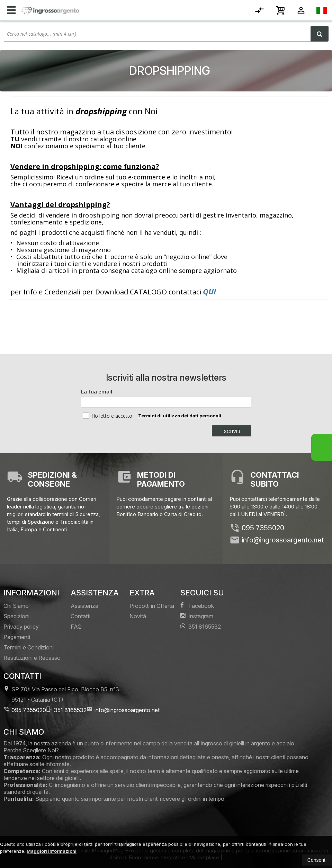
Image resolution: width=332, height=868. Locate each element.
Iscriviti (231, 431)
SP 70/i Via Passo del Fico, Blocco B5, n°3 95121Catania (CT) (61, 694)
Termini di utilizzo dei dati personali (180, 416)
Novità (138, 616)
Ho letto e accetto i (109, 416)
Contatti (80, 616)
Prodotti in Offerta (152, 606)
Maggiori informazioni (52, 851)
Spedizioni (16, 616)
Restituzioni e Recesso (32, 658)
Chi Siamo (16, 606)
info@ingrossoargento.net (283, 540)
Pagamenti (17, 637)
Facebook (197, 606)
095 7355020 (263, 528)
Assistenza (84, 606)
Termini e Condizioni (29, 647)
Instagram (197, 616)
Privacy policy (21, 627)
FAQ (76, 627)
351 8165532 (201, 626)
